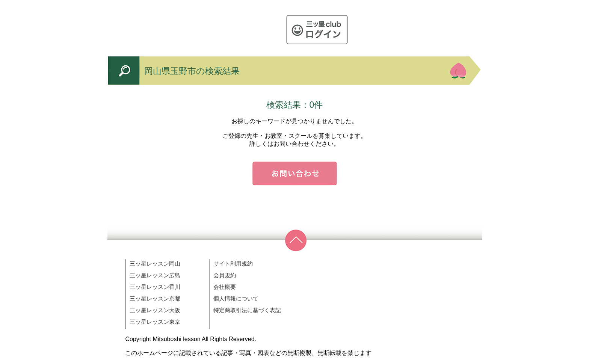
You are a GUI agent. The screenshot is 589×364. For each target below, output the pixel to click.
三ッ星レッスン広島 (155, 275)
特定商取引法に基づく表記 (247, 310)
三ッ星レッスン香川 (155, 287)
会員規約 (225, 275)
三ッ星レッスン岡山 (155, 264)
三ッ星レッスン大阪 (155, 310)
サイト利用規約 (233, 264)
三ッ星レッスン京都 (155, 298)
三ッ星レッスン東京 (155, 322)
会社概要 (225, 287)
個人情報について (236, 298)
